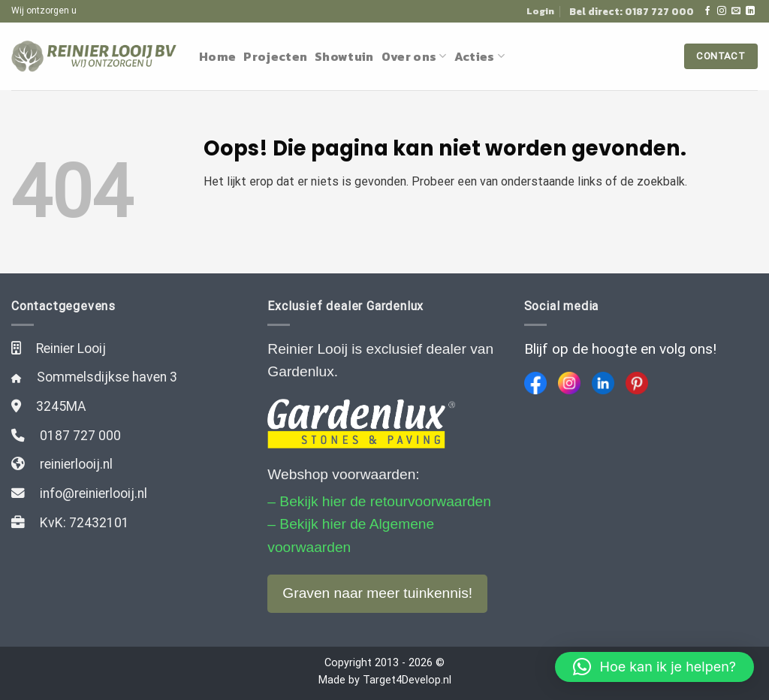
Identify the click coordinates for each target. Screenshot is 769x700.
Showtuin (344, 56)
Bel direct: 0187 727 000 (632, 11)
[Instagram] (569, 383)
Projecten (275, 56)
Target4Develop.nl (407, 680)
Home (217, 56)
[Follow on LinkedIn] (750, 11)
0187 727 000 (80, 436)
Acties (479, 56)
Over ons (414, 56)
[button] (654, 667)
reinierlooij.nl (76, 464)
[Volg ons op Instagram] (722, 11)
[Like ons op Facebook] (707, 11)
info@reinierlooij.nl (93, 493)
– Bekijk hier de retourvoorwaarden (379, 501)
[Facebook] (535, 383)
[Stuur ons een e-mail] (736, 11)
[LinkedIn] (603, 383)
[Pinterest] (637, 383)
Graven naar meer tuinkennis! (377, 593)
